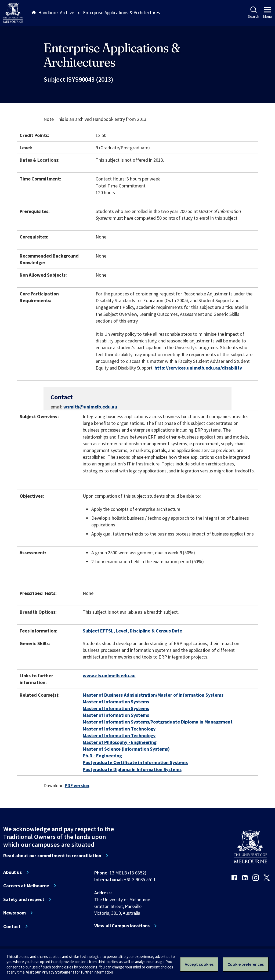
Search (253, 13)
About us (12, 872)
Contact (12, 927)
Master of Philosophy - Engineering (120, 742)
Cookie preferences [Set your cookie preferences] (246, 964)
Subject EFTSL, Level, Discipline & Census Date (132, 631)
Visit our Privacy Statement (50, 972)
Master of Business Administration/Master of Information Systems (153, 695)
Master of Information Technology (119, 729)
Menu (267, 13)
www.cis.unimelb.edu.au (109, 676)
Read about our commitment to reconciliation (52, 856)
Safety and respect (24, 899)
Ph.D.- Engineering (102, 756)
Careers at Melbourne (26, 886)
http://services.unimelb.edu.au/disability (198, 368)
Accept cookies (199, 964)
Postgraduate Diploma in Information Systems (132, 769)
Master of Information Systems (116, 702)
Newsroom (15, 913)
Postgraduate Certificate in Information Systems (135, 762)
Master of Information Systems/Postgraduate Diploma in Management (158, 722)
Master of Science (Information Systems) (126, 749)
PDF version (77, 785)
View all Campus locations (122, 926)
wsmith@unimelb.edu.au (90, 407)
